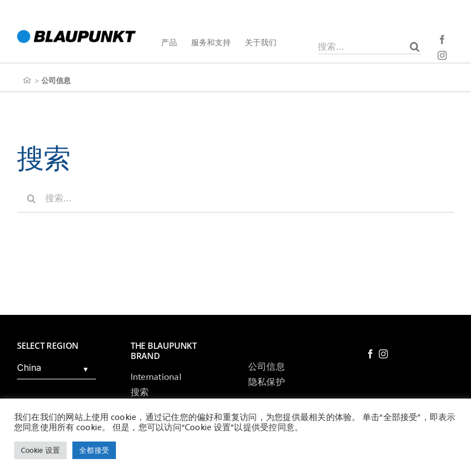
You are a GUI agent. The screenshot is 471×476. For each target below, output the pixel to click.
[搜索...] (369, 46)
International (156, 377)
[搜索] (415, 46)
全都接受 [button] (94, 450)
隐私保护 (267, 382)
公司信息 (267, 367)
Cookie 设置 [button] (40, 450)
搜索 (140, 392)
